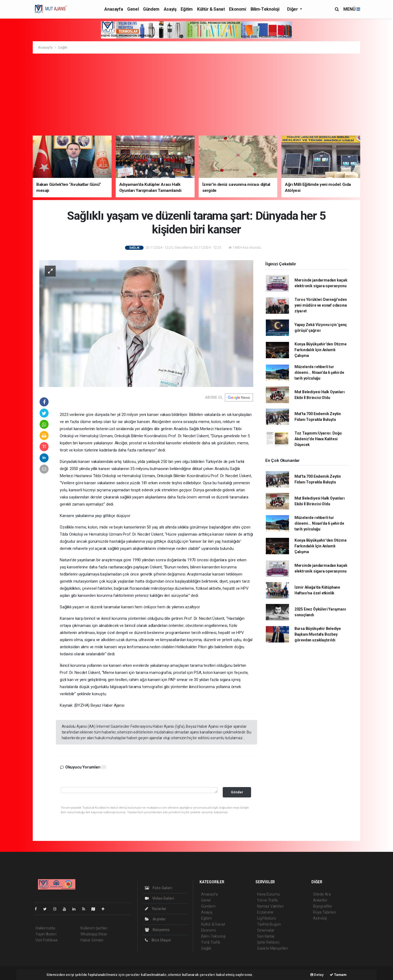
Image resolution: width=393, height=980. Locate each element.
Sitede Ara (322, 894)
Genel (133, 9)
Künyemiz (157, 930)
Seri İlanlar (266, 936)
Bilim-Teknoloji (265, 9)
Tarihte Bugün (269, 924)
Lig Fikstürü (267, 918)
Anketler (320, 900)
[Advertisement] (196, 95)
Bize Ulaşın (158, 940)
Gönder (237, 792)
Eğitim (187, 9)
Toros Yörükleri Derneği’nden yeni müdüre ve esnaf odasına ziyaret (321, 305)
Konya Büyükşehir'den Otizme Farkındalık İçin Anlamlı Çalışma (321, 350)
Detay (317, 975)
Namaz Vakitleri (270, 906)
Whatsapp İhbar (94, 934)
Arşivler (155, 919)
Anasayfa (114, 9)
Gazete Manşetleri (273, 948)
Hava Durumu (269, 894)
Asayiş (170, 9)
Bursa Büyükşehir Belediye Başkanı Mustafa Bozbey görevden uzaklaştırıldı (318, 634)
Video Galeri (159, 898)
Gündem (151, 9)
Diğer (293, 9)
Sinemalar (266, 930)
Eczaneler (265, 912)
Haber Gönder (92, 940)
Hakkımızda (45, 928)
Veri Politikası (47, 940)
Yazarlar (156, 909)
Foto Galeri (159, 888)
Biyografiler (323, 906)
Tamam (338, 975)
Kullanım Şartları (94, 928)
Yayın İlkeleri (46, 934)
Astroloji (320, 918)
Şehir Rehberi (268, 942)
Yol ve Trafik (267, 900)
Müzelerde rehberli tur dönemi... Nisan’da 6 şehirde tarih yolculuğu (319, 372)
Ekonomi (237, 9)
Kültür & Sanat (211, 9)
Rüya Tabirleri (324, 912)
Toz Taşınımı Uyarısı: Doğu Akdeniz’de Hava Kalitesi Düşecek (318, 439)
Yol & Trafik (211, 942)
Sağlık (63, 47)
